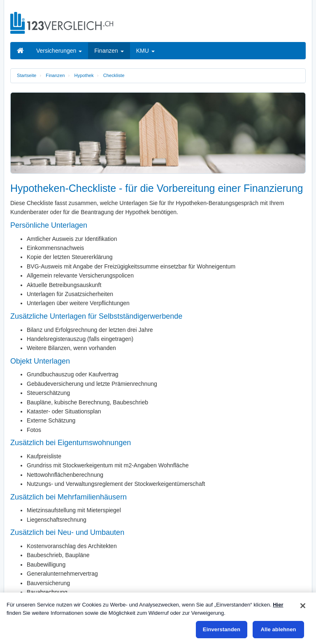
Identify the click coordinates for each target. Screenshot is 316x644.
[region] (158, 618)
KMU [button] (145, 51)
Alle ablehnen (278, 629)
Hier (278, 605)
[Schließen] (303, 606)
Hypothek (84, 75)
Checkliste (114, 75)
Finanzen (55, 75)
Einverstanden (222, 629)
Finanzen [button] (109, 51)
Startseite (27, 75)
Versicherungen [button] (59, 51)
